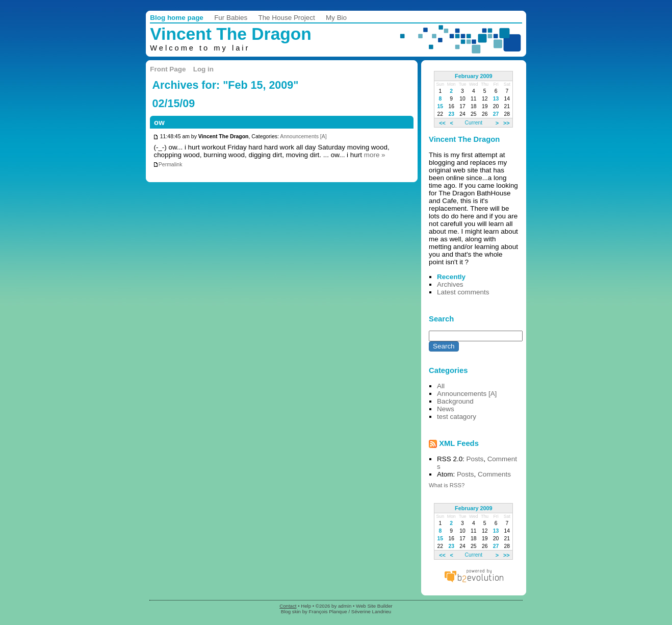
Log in (203, 69)
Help (306, 606)
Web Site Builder (374, 606)
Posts (475, 459)
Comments (494, 474)
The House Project (286, 18)
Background (455, 401)
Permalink (168, 165)
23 (451, 114)
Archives (450, 284)
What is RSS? (447, 485)
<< (442, 122)
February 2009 (474, 76)
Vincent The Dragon (231, 34)
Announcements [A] (303, 137)
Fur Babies (231, 18)
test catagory (457, 417)
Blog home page (177, 18)
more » (375, 155)
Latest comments (463, 292)
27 (496, 114)
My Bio (336, 18)
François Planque (328, 611)
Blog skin (291, 611)
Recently (451, 277)
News (446, 409)
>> (507, 122)
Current (474, 123)
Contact (288, 606)
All (441, 386)
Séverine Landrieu (371, 611)
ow (159, 122)
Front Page (168, 69)
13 (496, 99)
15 (441, 106)
